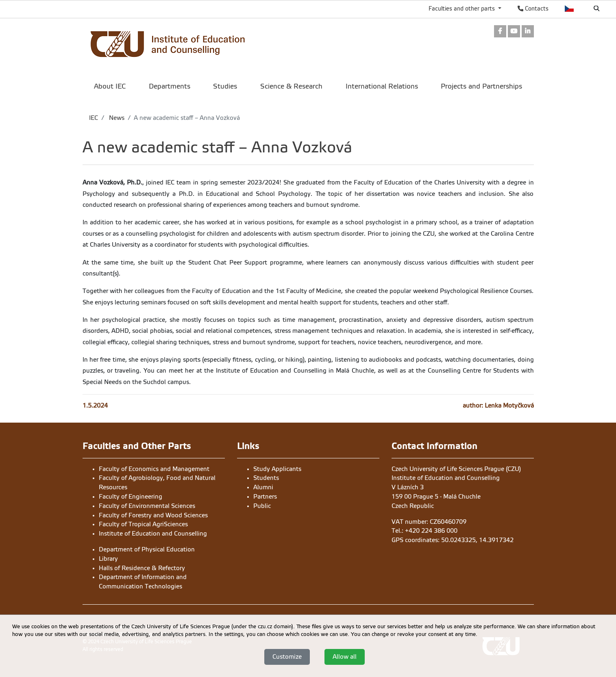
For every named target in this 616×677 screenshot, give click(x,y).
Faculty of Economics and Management (154, 469)
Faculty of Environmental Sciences (147, 506)
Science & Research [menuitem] (291, 86)
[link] (500, 32)
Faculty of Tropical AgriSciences (143, 524)
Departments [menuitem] (170, 86)
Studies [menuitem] (225, 86)
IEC (94, 118)
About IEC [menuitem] (110, 86)
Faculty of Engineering (131, 497)
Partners (265, 497)
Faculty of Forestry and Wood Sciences (153, 515)
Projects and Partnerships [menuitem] (481, 86)
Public (262, 506)
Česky (569, 9)
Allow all (345, 657)
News (116, 118)
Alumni (263, 487)
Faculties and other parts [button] (463, 9)
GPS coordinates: (416, 540)
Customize (287, 657)
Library (108, 559)
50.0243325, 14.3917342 (477, 540)
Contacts (533, 9)
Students (266, 478)
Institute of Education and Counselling (153, 534)
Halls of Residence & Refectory (142, 568)
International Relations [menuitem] (382, 86)
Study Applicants (277, 469)
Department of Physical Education (147, 549)
